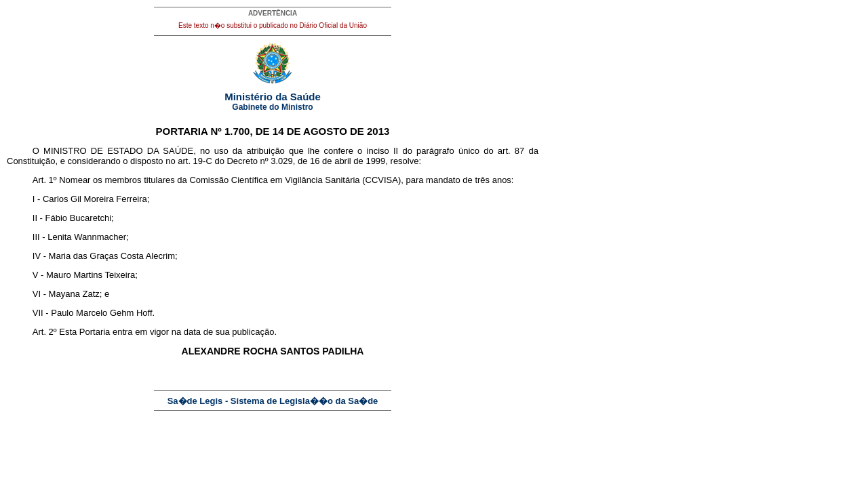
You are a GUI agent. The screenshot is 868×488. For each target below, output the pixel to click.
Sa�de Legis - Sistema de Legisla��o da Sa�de (273, 401)
